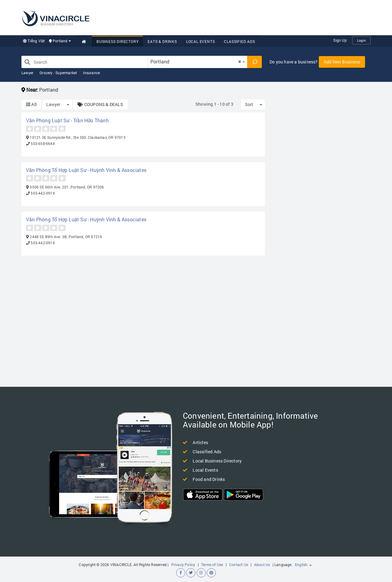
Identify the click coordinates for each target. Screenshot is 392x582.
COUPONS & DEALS (100, 104)
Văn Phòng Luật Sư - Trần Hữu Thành (67, 120)
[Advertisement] (259, 17)
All (31, 104)
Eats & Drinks (162, 41)
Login (361, 40)
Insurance (91, 73)
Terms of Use (212, 565)
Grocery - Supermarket (58, 73)
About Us (262, 565)
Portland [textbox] (196, 61)
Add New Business (342, 62)
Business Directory (117, 41)
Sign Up (340, 40)
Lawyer (27, 73)
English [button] (303, 565)
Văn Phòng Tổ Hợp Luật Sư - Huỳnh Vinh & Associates (86, 170)
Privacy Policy (183, 565)
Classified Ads (239, 41)
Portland (60, 41)
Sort (249, 104)
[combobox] (198, 62)
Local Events (201, 41)
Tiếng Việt (34, 41)
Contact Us (239, 565)
